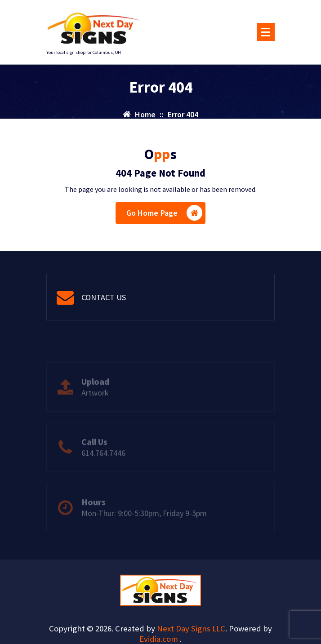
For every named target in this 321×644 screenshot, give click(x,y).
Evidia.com (160, 639)
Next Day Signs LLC (191, 628)
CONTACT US (104, 297)
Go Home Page (165, 213)
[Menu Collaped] (266, 32)
